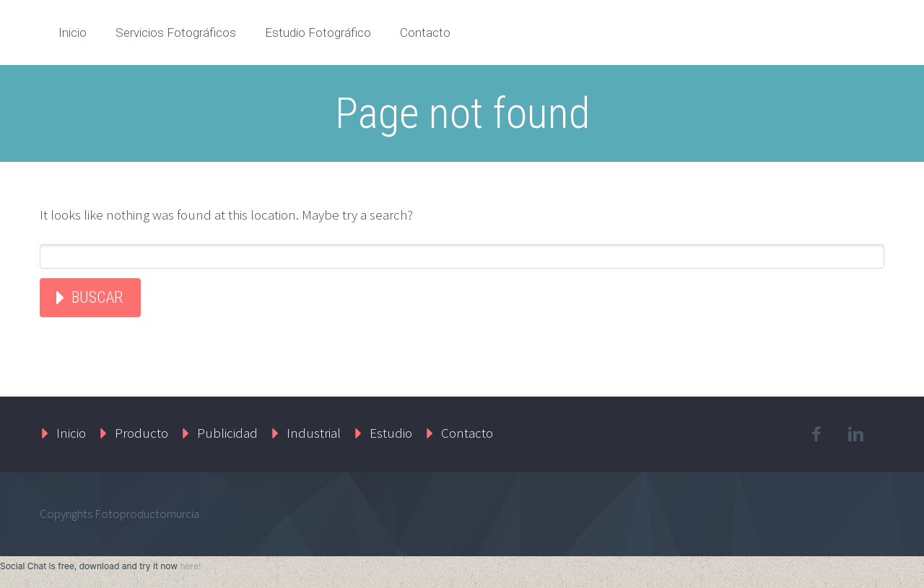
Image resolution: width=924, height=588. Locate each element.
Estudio (391, 433)
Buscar (97, 297)
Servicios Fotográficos (176, 33)
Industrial (314, 433)
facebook (816, 434)
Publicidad (227, 433)
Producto (141, 433)
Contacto (425, 33)
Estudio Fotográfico (318, 33)
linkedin (855, 434)
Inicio (73, 33)
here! (190, 566)
